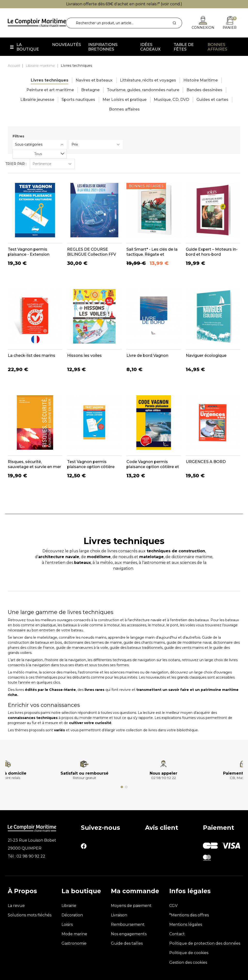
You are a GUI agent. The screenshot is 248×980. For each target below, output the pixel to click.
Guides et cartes (212, 100)
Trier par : (16, 164)
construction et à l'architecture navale (130, 620)
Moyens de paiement (131, 906)
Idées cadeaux (150, 47)
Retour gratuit (84, 778)
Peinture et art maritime (50, 90)
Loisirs (67, 924)
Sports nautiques (78, 100)
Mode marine (74, 934)
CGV (173, 906)
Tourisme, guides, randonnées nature (143, 90)
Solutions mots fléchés (30, 915)
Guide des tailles (127, 943)
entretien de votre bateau (61, 630)
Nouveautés (66, 45)
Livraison (119, 915)
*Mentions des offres (189, 915)
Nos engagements (129, 934)
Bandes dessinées (204, 90)
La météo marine (23, 672)
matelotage (47, 637)
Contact (177, 934)
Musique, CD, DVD (171, 100)
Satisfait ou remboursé (85, 773)
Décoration (72, 915)
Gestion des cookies (188, 962)
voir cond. (171, 4)
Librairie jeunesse (37, 100)
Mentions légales (186, 924)
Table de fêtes (184, 47)
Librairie (69, 906)
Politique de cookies (189, 953)
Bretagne (90, 90)
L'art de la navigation (25, 660)
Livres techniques (50, 80)
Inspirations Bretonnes (103, 47)
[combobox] (40, 154)
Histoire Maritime (201, 80)
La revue (16, 906)
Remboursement (128, 924)
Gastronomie (74, 943)
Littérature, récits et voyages (148, 80)
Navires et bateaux (94, 80)
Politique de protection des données (205, 943)
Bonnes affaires (217, 47)
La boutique (28, 47)
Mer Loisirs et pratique (124, 100)
